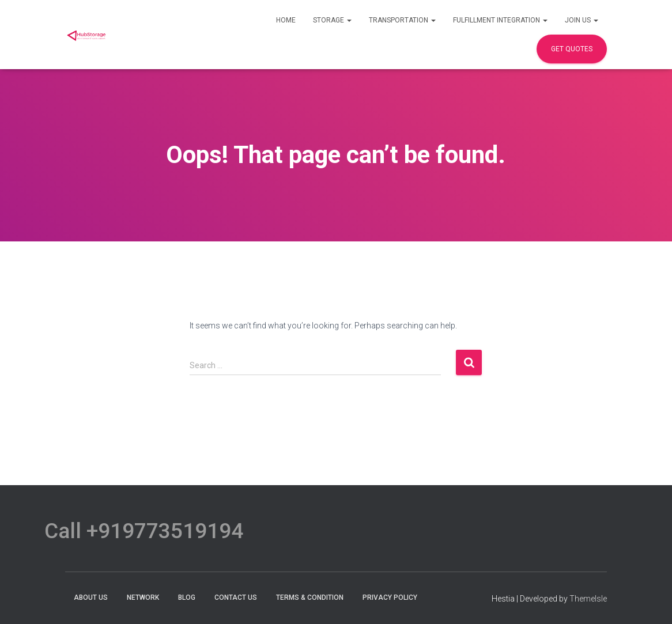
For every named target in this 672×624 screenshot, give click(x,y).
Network (143, 597)
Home (286, 20)
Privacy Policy (390, 597)
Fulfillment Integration (500, 20)
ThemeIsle (588, 599)
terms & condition (310, 597)
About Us (91, 597)
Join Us (582, 20)
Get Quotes (572, 49)
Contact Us (236, 597)
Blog (187, 597)
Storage (332, 20)
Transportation (402, 20)
